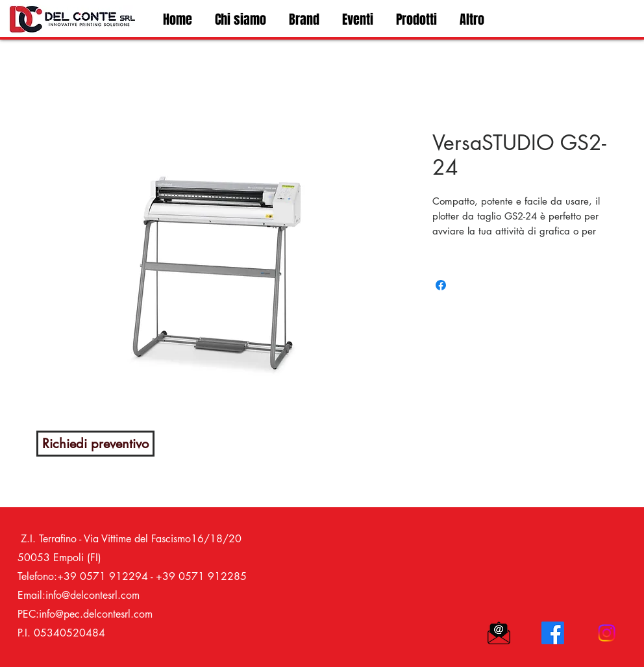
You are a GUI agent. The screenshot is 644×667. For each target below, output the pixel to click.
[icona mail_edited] (499, 633)
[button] (415, 19)
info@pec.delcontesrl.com (96, 614)
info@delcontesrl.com (93, 595)
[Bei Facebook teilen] (441, 285)
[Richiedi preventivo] (95, 444)
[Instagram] (607, 633)
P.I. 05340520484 (61, 633)
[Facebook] (553, 633)
